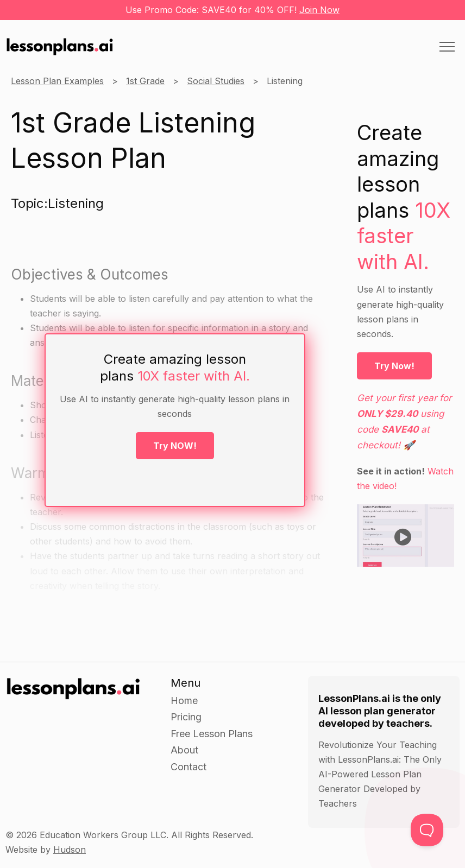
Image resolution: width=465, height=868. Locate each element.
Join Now (319, 10)
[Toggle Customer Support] (427, 830)
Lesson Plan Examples (57, 81)
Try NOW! (175, 446)
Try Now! (394, 366)
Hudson (70, 850)
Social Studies (216, 81)
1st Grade (145, 81)
